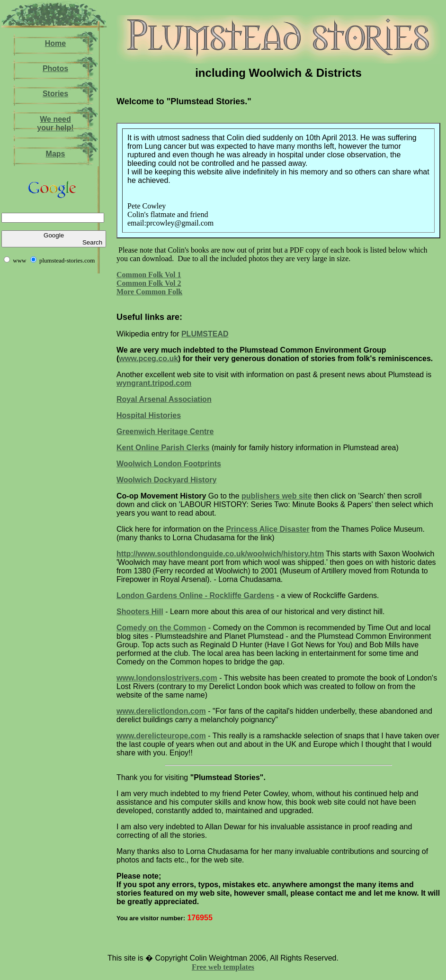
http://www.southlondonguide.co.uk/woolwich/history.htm (220, 554)
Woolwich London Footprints (169, 464)
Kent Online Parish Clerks (163, 448)
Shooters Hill (140, 612)
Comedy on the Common (161, 628)
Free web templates (223, 967)
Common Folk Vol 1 (149, 275)
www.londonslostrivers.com (167, 678)
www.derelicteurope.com (161, 736)
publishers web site (277, 496)
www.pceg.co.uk (148, 358)
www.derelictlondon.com (161, 711)
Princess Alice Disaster (268, 529)
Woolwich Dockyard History (166, 480)
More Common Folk (149, 292)
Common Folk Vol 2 (149, 283)
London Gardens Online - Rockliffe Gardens (195, 595)
